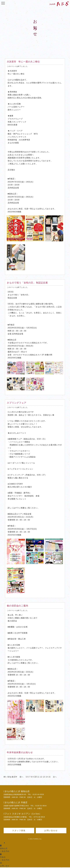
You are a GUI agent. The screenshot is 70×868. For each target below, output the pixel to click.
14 (47, 777)
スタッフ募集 (19, 831)
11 (38, 777)
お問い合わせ (51, 831)
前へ (22, 777)
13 (44, 777)
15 (49, 777)
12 (41, 777)
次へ (55, 777)
